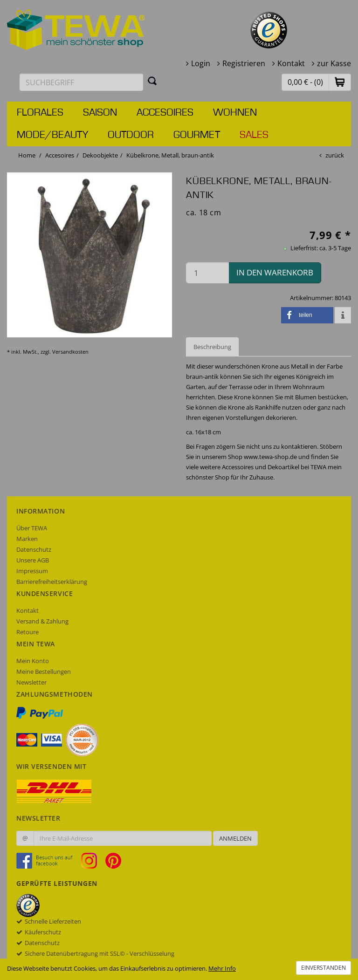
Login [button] (201, 63)
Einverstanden (324, 968)
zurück (335, 155)
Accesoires (165, 113)
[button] (340, 82)
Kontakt (291, 63)
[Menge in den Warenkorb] (207, 273)
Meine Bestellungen (44, 672)
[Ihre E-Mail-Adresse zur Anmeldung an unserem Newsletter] (123, 838)
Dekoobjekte (100, 155)
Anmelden (235, 838)
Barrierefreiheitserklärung (52, 582)
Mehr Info (222, 968)
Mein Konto (33, 661)
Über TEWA (32, 528)
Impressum (32, 571)
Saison (100, 113)
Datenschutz (34, 549)
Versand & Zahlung (42, 621)
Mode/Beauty (52, 135)
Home (27, 155)
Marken (27, 539)
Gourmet (197, 135)
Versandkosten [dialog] (70, 352)
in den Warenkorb (275, 272)
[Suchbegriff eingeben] (81, 82)
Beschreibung (212, 347)
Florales (40, 113)
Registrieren (244, 63)
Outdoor (131, 135)
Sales (254, 135)
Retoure (28, 632)
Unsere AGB (33, 560)
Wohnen (235, 113)
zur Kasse (334, 63)
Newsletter (31, 682)
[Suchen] (152, 81)
